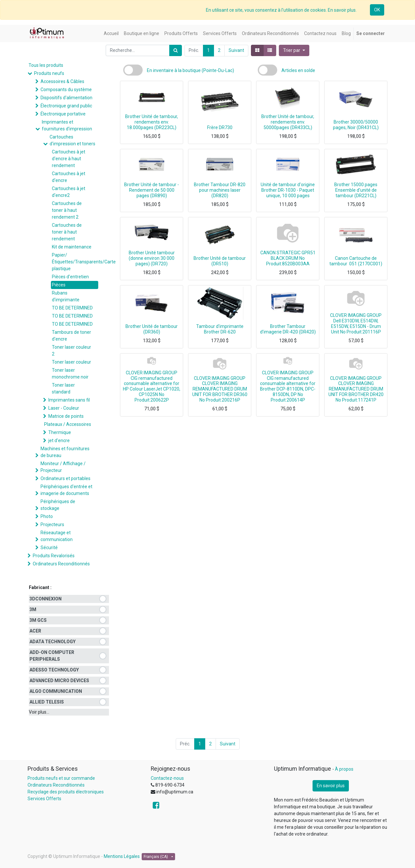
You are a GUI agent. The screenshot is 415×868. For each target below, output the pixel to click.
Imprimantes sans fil (69, 400)
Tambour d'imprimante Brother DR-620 (220, 329)
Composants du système (66, 90)
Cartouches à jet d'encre (69, 177)
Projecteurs (52, 524)
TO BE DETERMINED (72, 308)
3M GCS (38, 620)
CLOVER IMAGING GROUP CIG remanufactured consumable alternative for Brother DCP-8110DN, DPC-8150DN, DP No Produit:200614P (288, 386)
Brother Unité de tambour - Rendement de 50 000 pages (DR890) (152, 190)
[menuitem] (111, 34)
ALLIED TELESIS (47, 702)
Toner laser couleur (71, 362)
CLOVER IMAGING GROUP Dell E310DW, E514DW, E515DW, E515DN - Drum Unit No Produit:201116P (356, 323)
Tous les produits (46, 65)
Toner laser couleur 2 (71, 350)
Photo (47, 516)
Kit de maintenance (72, 247)
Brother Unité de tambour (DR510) (220, 261)
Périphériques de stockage (58, 505)
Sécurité (49, 548)
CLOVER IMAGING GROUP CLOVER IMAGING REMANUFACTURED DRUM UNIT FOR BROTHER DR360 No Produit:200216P (220, 389)
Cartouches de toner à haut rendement (67, 232)
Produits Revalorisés (54, 556)
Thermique (60, 432)
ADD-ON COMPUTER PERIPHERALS (52, 656)
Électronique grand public (66, 106)
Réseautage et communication (57, 536)
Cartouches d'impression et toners (72, 140)
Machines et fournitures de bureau (65, 452)
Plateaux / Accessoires (68, 424)
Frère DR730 (220, 127)
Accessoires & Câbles (62, 81)
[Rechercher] (176, 50)
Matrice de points (66, 416)
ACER (35, 631)
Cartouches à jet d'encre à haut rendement (69, 159)
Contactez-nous (167, 778)
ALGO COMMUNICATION (56, 691)
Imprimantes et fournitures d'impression (67, 125)
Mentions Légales (122, 856)
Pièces (59, 285)
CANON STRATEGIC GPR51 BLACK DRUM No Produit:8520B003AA (288, 258)
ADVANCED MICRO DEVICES (59, 681)
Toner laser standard (63, 388)
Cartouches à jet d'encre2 (69, 192)
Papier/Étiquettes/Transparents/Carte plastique (75, 262)
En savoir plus (331, 786)
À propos (344, 769)
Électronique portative (63, 114)
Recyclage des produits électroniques (66, 792)
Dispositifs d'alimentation (66, 98)
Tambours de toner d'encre (71, 336)
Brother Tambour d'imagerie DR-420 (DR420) (288, 329)
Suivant (236, 50)
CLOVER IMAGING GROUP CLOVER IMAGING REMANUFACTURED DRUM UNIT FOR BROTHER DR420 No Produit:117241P (356, 389)
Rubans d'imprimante (66, 296)
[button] (294, 50)
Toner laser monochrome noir (70, 374)
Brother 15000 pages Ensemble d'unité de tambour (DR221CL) (356, 190)
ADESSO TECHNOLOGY (54, 670)
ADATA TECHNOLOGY (53, 642)
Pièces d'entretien (70, 277)
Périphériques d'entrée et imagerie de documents (66, 490)
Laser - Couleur (64, 408)
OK (377, 10)
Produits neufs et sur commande (61, 778)
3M (33, 609)
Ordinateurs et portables (65, 478)
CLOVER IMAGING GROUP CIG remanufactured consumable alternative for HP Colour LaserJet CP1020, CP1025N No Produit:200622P (152, 386)
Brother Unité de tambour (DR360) (152, 329)
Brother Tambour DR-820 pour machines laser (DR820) (220, 190)
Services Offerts (44, 799)
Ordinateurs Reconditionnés (61, 564)
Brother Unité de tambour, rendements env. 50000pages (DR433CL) (288, 122)
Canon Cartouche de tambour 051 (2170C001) (356, 261)
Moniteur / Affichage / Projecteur (63, 467)
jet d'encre (59, 440)
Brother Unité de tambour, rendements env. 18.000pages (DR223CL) (152, 122)
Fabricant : (40, 587)
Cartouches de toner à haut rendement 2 (67, 210)
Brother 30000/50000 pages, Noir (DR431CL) (356, 125)
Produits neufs (49, 73)
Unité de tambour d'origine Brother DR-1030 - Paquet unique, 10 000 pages (288, 190)
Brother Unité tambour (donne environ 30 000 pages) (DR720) (152, 258)
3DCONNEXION (46, 599)
